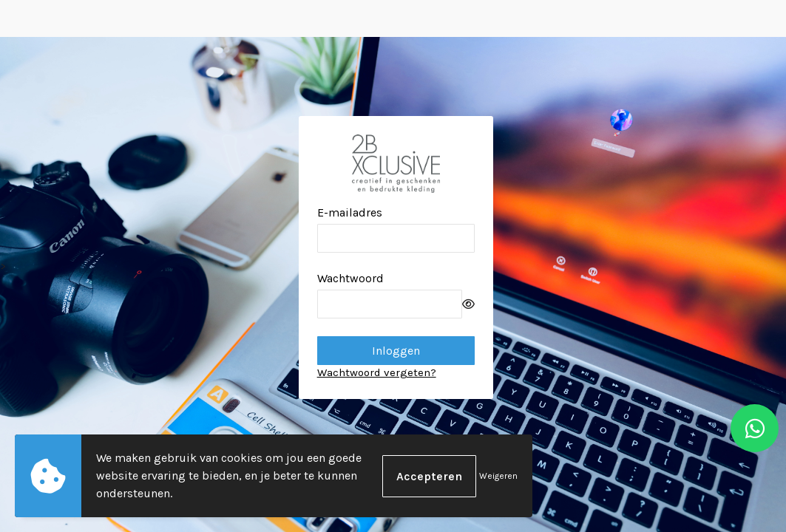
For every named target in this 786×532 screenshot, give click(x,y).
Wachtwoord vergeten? (377, 372)
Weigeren (498, 476)
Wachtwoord (350, 278)
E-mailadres (350, 212)
